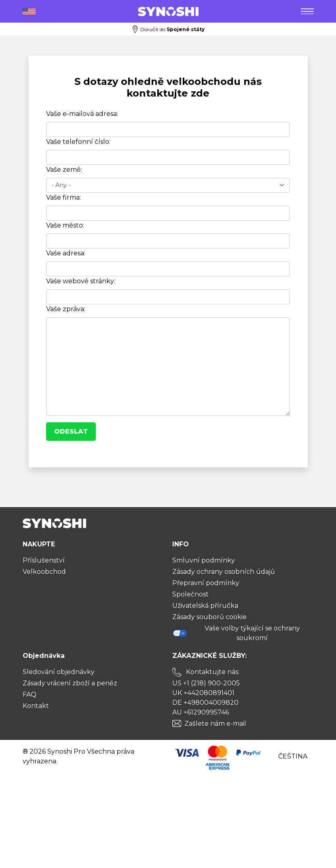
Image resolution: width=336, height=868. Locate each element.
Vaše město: (65, 225)
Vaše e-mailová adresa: (82, 114)
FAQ (30, 694)
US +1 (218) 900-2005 (206, 683)
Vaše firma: (63, 197)
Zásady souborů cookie (209, 617)
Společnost (190, 594)
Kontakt (36, 706)
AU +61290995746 (201, 712)
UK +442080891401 (203, 693)
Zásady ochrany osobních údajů (224, 572)
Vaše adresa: (66, 253)
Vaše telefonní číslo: (78, 142)
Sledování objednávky (59, 672)
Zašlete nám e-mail (215, 724)
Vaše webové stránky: (81, 281)
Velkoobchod (44, 572)
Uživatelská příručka (205, 606)
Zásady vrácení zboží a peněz (70, 683)
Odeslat (71, 431)
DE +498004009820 (205, 703)
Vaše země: (64, 170)
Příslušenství (44, 560)
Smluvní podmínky (204, 560)
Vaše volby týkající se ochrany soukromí (236, 633)
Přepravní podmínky (206, 583)
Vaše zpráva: (66, 309)
